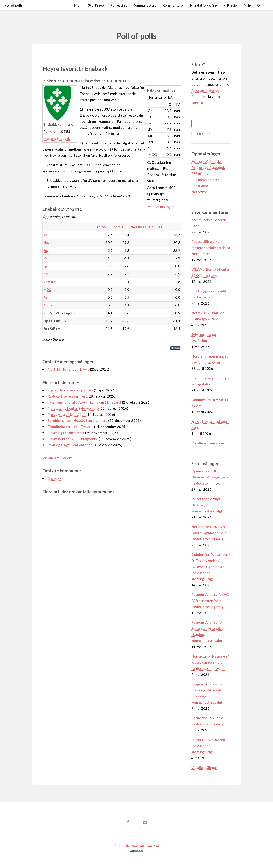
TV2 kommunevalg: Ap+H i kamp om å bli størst (85, 402)
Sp (45, 266)
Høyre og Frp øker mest (66, 433)
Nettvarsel (200, 192)
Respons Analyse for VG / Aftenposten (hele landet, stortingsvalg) (210, 601)
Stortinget (96, 5)
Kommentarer (173, 5)
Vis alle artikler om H (59, 458)
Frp (46, 250)
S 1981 (118, 227)
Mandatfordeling (204, 5)
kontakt (197, 103)
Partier (233, 5)
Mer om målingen (161, 207)
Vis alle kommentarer (208, 443)
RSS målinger (202, 173)
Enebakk (54, 478)
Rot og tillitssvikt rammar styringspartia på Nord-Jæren (211, 248)
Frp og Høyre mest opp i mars (70, 390)
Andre (48, 305)
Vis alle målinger (204, 767)
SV (46, 258)
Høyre (48, 243)
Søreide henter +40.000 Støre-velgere (78, 420)
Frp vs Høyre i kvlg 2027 (67, 414)
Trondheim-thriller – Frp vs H (71, 427)
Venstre (49, 282)
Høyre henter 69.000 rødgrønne (73, 439)
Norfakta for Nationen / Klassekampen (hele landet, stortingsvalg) (210, 662)
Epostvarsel (201, 186)
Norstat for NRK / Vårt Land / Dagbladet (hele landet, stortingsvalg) (209, 533)
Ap (46, 235)
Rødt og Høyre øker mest (67, 396)
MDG (47, 290)
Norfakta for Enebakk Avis (69, 369)
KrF (46, 274)
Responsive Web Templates (143, 845)
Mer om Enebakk (57, 138)
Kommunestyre (145, 5)
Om (260, 5)
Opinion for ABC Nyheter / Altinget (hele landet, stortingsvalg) (210, 477)
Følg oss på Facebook (208, 167)
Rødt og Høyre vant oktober (70, 445)
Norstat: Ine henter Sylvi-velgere (73, 408)
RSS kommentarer (205, 180)
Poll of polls (13, 5)
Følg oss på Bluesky (206, 161)
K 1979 (101, 227)
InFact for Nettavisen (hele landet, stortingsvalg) (208, 746)
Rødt (47, 297)
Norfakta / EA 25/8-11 (146, 227)
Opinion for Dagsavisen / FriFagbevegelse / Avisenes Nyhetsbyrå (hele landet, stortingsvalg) (211, 567)
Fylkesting (119, 5)
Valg (248, 5)
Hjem (78, 5)
